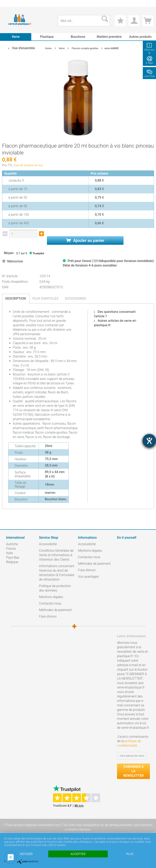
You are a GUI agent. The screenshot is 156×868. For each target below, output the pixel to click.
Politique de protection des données (55, 588)
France (11, 549)
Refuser (26, 854)
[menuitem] (8, 3)
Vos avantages (88, 577)
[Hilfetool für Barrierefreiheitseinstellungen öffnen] (149, 441)
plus (130, 854)
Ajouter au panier (85, 240)
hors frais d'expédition (84, 825)
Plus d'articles (45, 299)
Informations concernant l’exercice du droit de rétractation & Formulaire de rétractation (57, 573)
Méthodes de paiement (55, 610)
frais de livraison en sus (28, 165)
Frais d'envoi (48, 616)
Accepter (78, 854)
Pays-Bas (13, 557)
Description (16, 299)
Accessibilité (48, 544)
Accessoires (75, 299)
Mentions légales (51, 597)
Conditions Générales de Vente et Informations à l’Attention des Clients (56, 555)
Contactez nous (50, 603)
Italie (9, 553)
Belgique (12, 562)
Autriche (12, 544)
